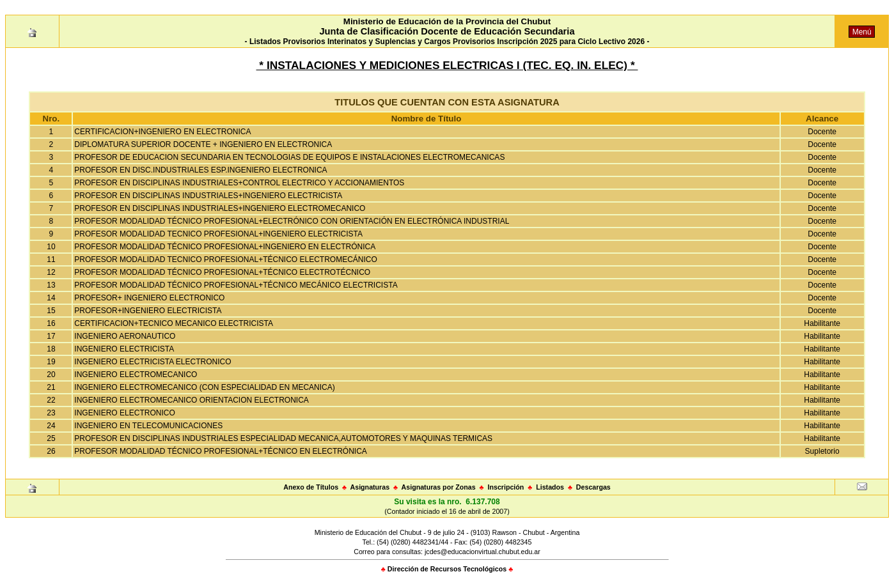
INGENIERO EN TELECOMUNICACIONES (148, 426)
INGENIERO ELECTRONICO (124, 413)
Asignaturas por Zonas (439, 487)
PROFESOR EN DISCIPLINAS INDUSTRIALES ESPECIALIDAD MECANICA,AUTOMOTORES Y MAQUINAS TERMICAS (283, 438)
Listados (550, 487)
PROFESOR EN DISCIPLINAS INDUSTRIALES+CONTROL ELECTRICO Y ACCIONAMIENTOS (239, 183)
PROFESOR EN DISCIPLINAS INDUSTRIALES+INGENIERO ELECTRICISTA (208, 196)
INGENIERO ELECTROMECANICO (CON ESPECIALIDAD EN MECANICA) (204, 387)
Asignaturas (370, 487)
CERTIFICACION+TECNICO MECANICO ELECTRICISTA (174, 323)
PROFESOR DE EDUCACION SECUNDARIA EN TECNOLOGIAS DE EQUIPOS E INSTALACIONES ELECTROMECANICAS (289, 157)
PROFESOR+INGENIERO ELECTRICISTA (148, 311)
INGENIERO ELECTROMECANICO (136, 375)
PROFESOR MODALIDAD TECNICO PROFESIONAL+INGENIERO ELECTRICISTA (218, 234)
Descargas (593, 487)
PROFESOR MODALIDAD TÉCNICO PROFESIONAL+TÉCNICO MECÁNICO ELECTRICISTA (236, 285)
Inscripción (506, 487)
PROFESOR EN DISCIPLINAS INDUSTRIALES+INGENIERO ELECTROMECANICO (220, 208)
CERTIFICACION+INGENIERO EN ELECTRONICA (162, 132)
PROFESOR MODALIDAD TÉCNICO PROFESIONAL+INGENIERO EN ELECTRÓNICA (225, 247)
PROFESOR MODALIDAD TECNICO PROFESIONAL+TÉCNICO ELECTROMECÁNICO (226, 259)
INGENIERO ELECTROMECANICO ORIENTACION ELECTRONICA (192, 400)
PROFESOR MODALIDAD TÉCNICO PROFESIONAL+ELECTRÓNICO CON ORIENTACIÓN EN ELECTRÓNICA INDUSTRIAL (292, 221)
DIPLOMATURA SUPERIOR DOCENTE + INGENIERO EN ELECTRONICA (203, 144)
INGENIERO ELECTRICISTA (124, 349)
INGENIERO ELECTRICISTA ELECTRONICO (153, 362)
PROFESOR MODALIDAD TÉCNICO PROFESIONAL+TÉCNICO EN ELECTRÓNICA (221, 451)
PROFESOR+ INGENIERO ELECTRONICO (149, 298)
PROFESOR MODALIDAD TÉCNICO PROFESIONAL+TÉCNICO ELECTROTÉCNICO (222, 272)
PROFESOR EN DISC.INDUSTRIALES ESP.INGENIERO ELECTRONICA (200, 170)
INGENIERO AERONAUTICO (125, 336)
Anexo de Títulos (311, 487)
